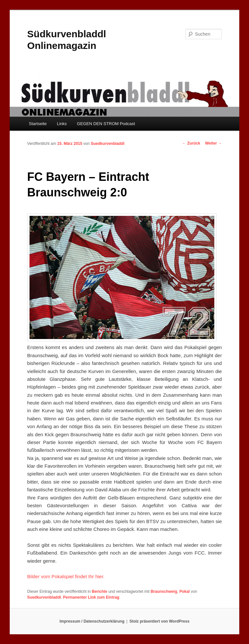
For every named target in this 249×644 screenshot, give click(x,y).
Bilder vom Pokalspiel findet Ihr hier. (66, 576)
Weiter (213, 143)
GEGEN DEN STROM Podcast (106, 124)
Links (62, 124)
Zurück (191, 143)
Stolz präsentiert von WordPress (159, 621)
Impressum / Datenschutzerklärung (92, 621)
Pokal (184, 591)
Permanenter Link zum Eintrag (91, 597)
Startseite (38, 124)
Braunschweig (164, 591)
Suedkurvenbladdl (108, 144)
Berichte (100, 591)
